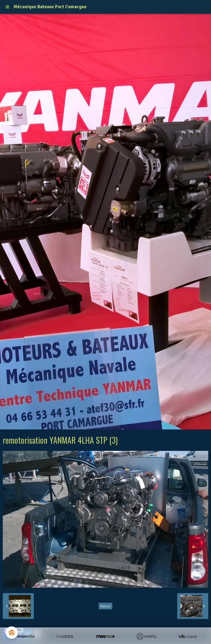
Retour (105, 606)
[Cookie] (12, 633)
